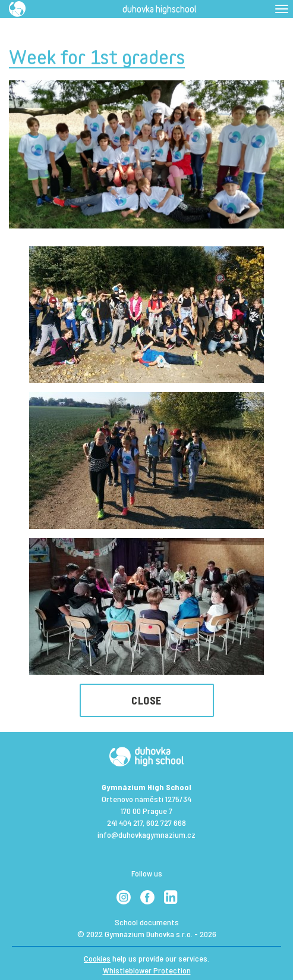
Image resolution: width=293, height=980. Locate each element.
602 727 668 (166, 823)
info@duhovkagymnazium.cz (146, 835)
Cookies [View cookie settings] (97, 958)
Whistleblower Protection (147, 970)
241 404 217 (125, 823)
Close (146, 700)
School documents (147, 922)
